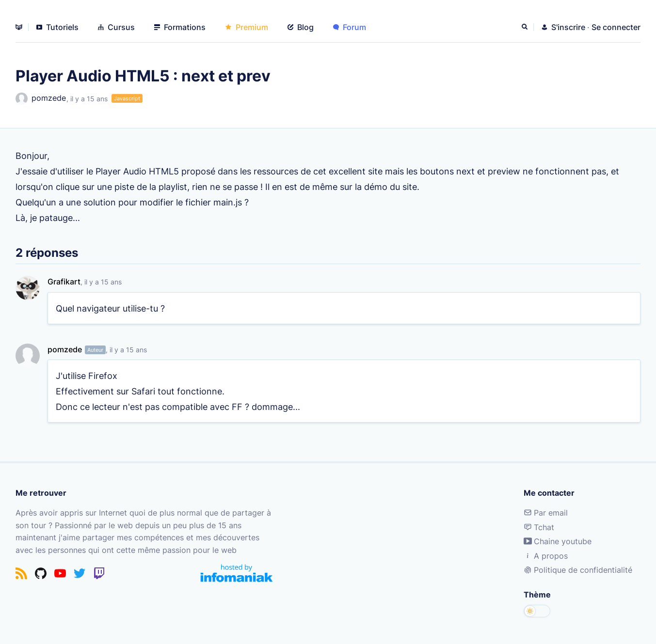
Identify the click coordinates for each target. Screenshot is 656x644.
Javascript (127, 98)
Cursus (116, 27)
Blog (301, 27)
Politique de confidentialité (578, 570)
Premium (247, 27)
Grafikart (64, 282)
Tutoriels (57, 27)
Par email (546, 513)
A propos (546, 556)
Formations (180, 27)
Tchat (539, 527)
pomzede (41, 99)
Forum (350, 27)
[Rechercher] (526, 27)
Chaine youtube (558, 541)
